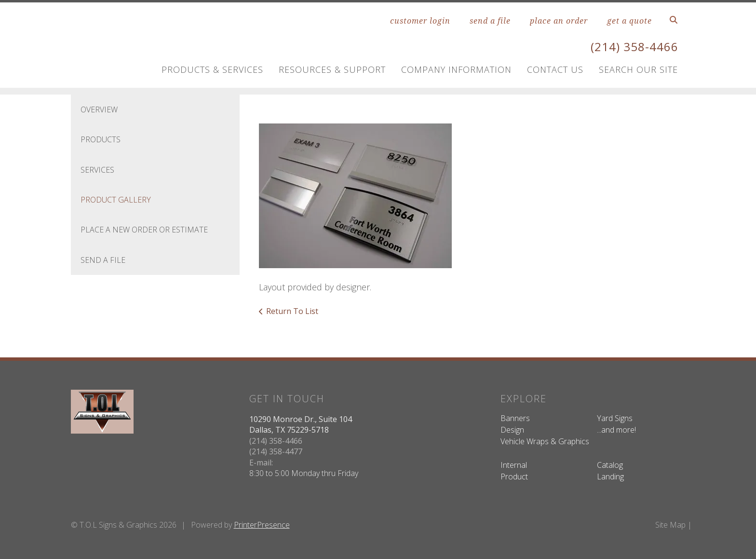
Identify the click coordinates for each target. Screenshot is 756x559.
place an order (559, 21)
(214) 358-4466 (634, 47)
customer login (420, 21)
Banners (515, 418)
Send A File (103, 260)
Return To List (292, 311)
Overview (99, 109)
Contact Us (555, 69)
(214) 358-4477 (276, 451)
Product (514, 477)
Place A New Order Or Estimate (144, 230)
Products (101, 139)
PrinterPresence (262, 525)
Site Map (670, 525)
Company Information (456, 69)
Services (97, 170)
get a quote (629, 21)
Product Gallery (116, 200)
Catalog (610, 465)
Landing (610, 477)
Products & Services (212, 69)
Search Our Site (638, 69)
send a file (490, 21)
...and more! (616, 430)
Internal (514, 465)
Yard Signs (615, 418)
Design (512, 430)
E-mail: (261, 463)
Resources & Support (332, 69)
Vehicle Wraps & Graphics (545, 441)
